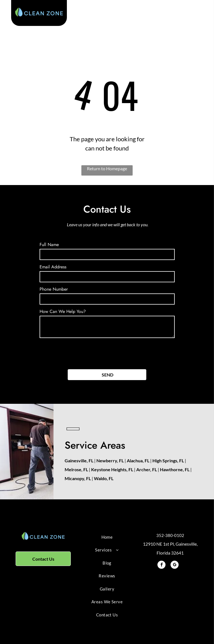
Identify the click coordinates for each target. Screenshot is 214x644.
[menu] (202, 15)
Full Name (49, 245)
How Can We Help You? (63, 311)
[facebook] (161, 565)
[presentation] (82, 353)
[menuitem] (107, 537)
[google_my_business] (175, 565)
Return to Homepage (107, 168)
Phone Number (54, 289)
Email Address (53, 267)
